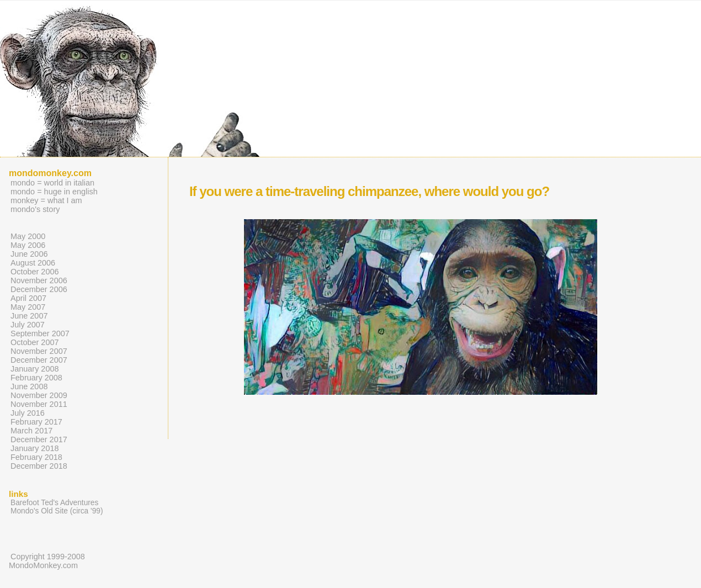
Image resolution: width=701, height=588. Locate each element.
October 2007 (35, 342)
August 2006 (33, 263)
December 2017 (39, 439)
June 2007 (29, 316)
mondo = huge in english (54, 192)
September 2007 (40, 333)
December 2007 (39, 360)
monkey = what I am (46, 200)
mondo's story (35, 209)
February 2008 (36, 378)
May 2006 (28, 245)
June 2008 (29, 386)
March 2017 (31, 431)
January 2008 (35, 369)
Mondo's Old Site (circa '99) (57, 511)
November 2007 (39, 351)
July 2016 (28, 413)
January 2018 (35, 448)
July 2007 (28, 325)
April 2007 (28, 298)
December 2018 (39, 466)
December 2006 (39, 289)
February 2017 (36, 422)
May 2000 (28, 236)
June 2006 (29, 254)
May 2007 (28, 307)
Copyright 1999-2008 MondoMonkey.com (47, 561)
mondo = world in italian (52, 183)
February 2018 (36, 457)
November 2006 (39, 280)
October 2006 (35, 272)
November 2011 (39, 404)
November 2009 (39, 395)
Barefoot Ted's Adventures (54, 503)
